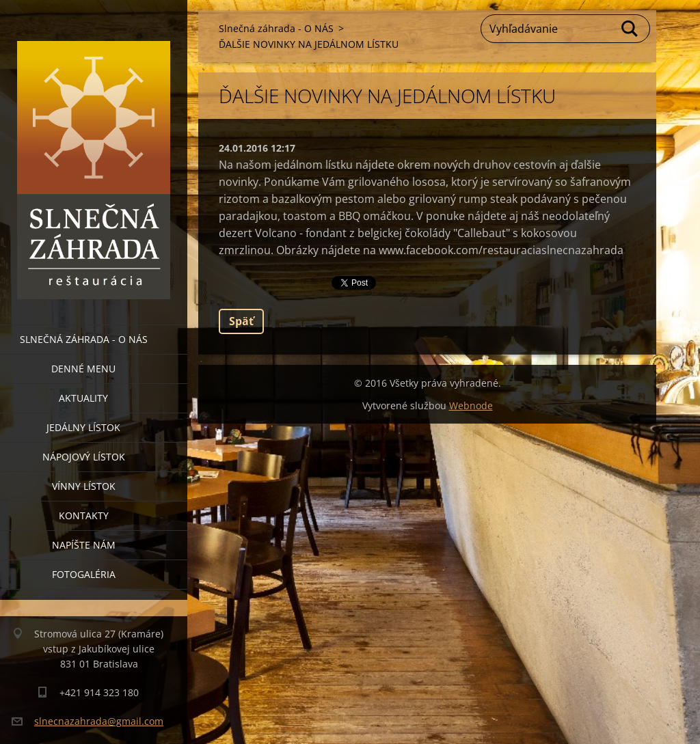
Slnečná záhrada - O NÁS (84, 339)
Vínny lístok (84, 486)
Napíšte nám (84, 545)
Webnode (471, 405)
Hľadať (630, 29)
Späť (241, 321)
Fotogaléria (84, 574)
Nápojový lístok (84, 457)
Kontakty (84, 515)
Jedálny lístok (83, 427)
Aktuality (83, 398)
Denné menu (83, 369)
